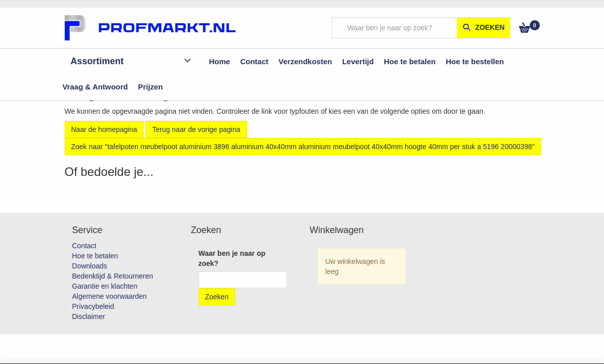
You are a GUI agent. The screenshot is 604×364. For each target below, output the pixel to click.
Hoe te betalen (95, 256)
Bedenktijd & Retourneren (113, 276)
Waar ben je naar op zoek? (232, 258)
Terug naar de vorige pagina (196, 129)
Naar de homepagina (104, 129)
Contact (84, 246)
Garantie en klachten (105, 286)
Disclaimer (89, 316)
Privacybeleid (93, 306)
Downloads (90, 266)
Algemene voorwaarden (110, 296)
